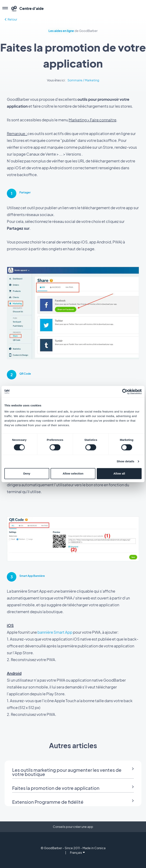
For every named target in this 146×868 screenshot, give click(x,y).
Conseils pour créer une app (73, 827)
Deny (27, 473)
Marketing (92, 80)
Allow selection (73, 473)
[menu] (5, 9)
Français (77, 852)
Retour (11, 19)
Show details (126, 461)
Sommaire (75, 80)
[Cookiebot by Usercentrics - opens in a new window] (125, 392)
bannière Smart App (55, 632)
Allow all (119, 473)
